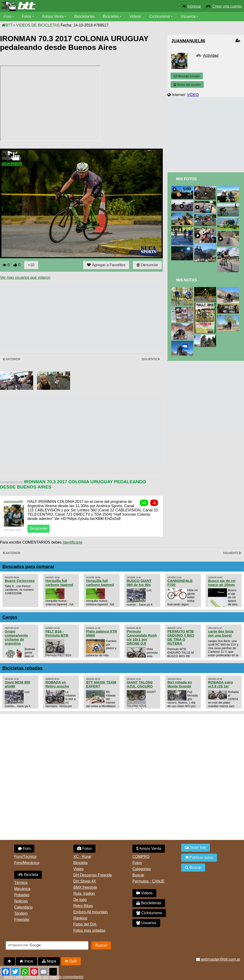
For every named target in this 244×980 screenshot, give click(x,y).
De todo (80, 900)
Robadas (22, 895)
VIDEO (193, 95)
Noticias (21, 901)
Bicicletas (112, 16)
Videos (136, 16)
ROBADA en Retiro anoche (57, 684)
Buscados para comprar (28, 566)
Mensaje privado (187, 76)
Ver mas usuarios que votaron (25, 277)
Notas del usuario (187, 85)
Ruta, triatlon (84, 894)
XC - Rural (82, 857)
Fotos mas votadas (89, 930)
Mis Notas (186, 280)
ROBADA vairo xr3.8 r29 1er (220, 684)
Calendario (23, 907)
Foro (7, 16)
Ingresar (194, 6)
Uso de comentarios (67, 977)
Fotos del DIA (85, 924)
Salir (71, 961)
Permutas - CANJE (148, 881)
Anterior (12, 359)
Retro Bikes (83, 906)
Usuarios (188, 16)
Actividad (211, 55)
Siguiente (151, 359)
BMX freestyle (85, 887)
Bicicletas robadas (23, 668)
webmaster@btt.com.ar (218, 959)
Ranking (80, 918)
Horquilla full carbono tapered (59, 583)
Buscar (138, 875)
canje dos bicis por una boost (221, 633)
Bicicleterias (149, 903)
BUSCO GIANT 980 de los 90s (139, 583)
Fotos (27, 16)
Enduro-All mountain (91, 912)
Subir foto (196, 848)
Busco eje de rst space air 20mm (222, 583)
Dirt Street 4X (85, 881)
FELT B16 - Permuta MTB (57, 633)
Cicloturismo (160, 16)
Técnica (21, 883)
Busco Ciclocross (20, 581)
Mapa (49, 961)
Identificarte (73, 542)
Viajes (79, 869)
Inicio (26, 961)
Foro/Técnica (25, 857)
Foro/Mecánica (27, 863)
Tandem (21, 913)
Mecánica (22, 889)
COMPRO (141, 857)
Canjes (10, 617)
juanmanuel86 (13, 501)
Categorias (142, 869)
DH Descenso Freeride (93, 875)
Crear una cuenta (227, 6)
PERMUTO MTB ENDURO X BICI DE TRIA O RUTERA (181, 637)
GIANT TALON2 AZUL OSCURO (140, 684)
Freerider (22, 920)
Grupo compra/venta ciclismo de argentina (16, 637)
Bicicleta (28, 875)
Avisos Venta (53, 16)
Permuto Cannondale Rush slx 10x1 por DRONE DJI (142, 637)
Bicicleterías (85, 16)
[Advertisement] (86, 317)
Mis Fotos (186, 179)
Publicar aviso (199, 858)
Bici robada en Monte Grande (180, 684)
